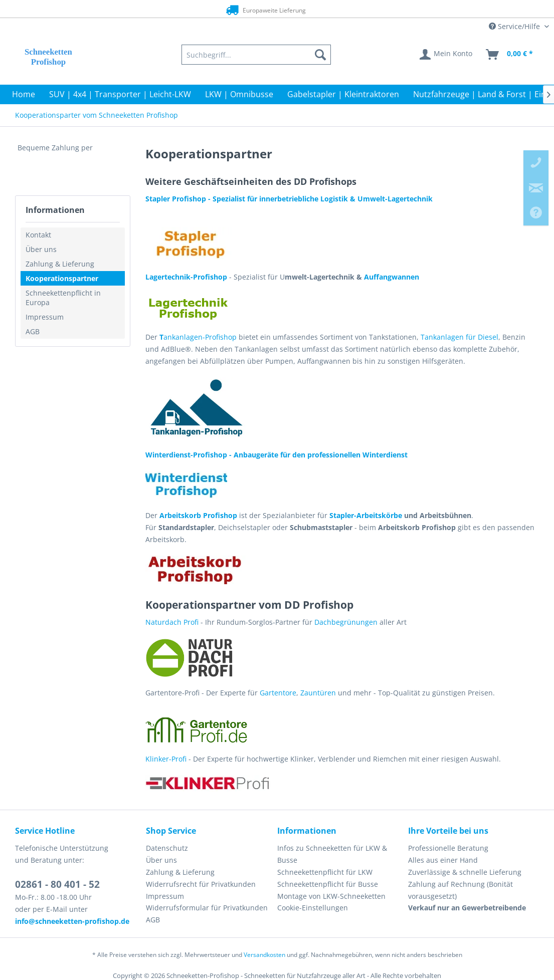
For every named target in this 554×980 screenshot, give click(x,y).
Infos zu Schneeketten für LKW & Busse (332, 854)
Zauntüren (318, 693)
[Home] (24, 94)
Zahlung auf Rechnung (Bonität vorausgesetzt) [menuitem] (460, 890)
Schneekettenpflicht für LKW (325, 872)
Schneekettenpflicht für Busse (328, 884)
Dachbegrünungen (346, 622)
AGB (33, 331)
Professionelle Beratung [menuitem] (448, 848)
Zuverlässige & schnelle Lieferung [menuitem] (465, 872)
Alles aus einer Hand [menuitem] (443, 860)
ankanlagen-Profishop (198, 337)
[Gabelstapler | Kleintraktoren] (343, 94)
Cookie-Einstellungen (313, 908)
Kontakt (38, 235)
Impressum (45, 317)
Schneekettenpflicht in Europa (63, 298)
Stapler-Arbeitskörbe (365, 515)
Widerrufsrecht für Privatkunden (201, 884)
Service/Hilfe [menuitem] (515, 26)
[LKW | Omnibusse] (239, 94)
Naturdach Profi (172, 622)
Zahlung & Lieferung (60, 264)
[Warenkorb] (510, 55)
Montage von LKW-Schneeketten (331, 896)
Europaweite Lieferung (260, 10)
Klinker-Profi (166, 759)
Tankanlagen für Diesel (459, 337)
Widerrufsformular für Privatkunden (207, 908)
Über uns (41, 249)
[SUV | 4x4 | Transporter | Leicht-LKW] (120, 94)
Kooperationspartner (62, 278)
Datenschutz (167, 848)
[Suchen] (320, 55)
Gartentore (278, 693)
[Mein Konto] (446, 55)
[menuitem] (256, 55)
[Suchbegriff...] (256, 55)
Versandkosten (264, 955)
